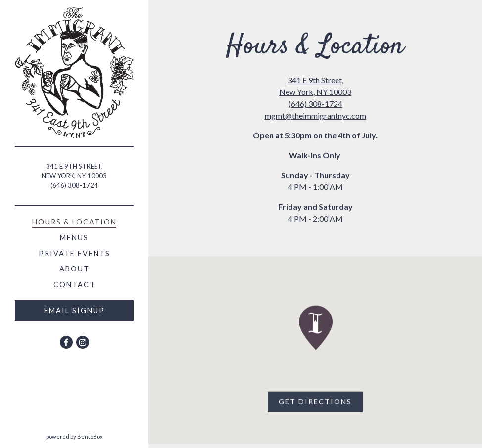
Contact (74, 285)
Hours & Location (74, 222)
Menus (74, 238)
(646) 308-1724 (74, 185)
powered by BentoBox (97, 436)
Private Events (74, 253)
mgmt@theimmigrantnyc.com (315, 115)
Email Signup (74, 310)
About (74, 269)
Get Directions (321, 402)
